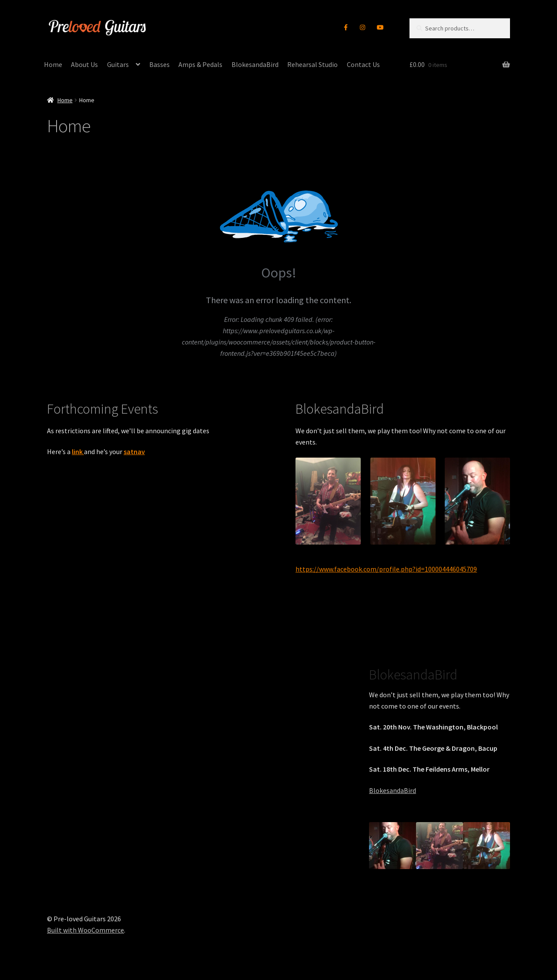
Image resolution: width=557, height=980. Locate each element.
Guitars (118, 64)
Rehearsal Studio (312, 64)
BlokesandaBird (255, 64)
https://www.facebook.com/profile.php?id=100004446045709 (386, 569)
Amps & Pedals (200, 64)
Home (53, 64)
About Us (84, 64)
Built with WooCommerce (86, 930)
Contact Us (363, 64)
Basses (159, 64)
